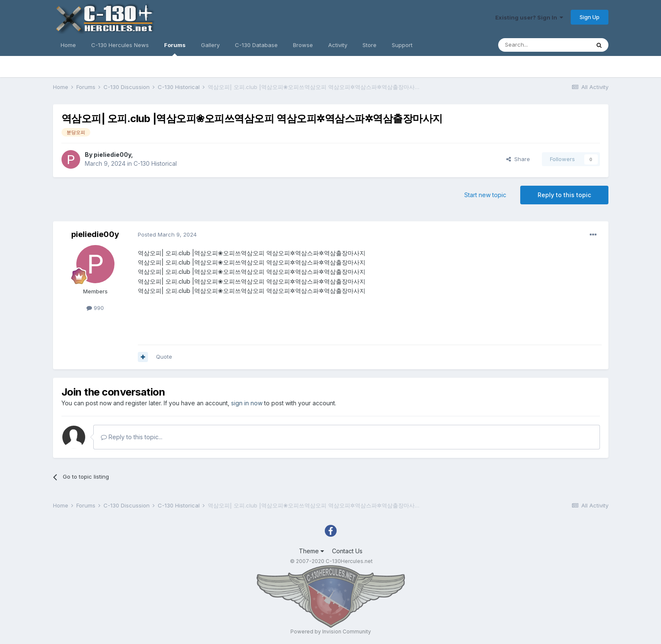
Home (68, 45)
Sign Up (590, 17)
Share (518, 159)
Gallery (210, 45)
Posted (167, 234)
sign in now (247, 403)
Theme (311, 551)
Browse (303, 45)
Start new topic (485, 195)
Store (370, 45)
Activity (338, 45)
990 (95, 308)
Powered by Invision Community (331, 631)
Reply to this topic (564, 195)
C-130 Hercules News (120, 45)
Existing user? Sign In (529, 17)
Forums (175, 49)
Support (402, 45)
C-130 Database (256, 45)
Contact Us (347, 551)
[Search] (544, 45)
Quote (164, 357)
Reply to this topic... (132, 437)
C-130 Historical (155, 163)
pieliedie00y (112, 155)
